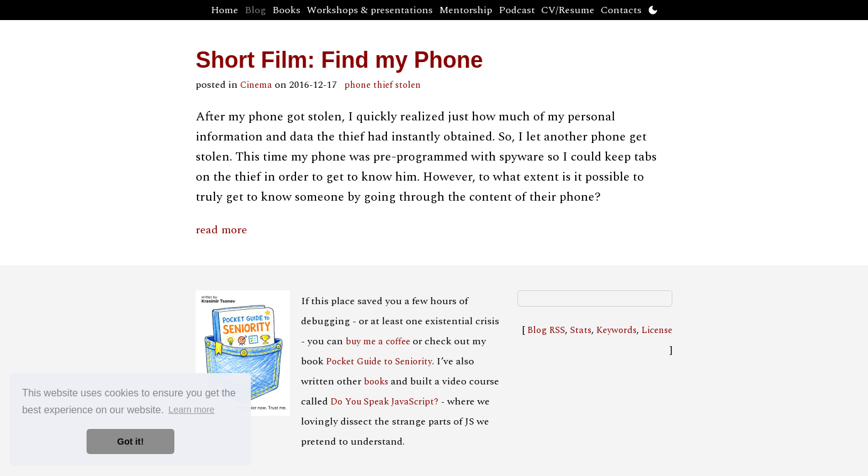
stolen (408, 85)
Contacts (621, 10)
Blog (255, 10)
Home (225, 10)
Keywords (617, 331)
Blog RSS (546, 331)
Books (286, 10)
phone (357, 85)
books (376, 382)
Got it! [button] (130, 442)
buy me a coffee (378, 342)
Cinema (256, 85)
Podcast (517, 10)
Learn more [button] (191, 410)
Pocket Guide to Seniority (379, 362)
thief (383, 85)
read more (221, 230)
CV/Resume (568, 10)
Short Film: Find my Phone (339, 60)
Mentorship (466, 10)
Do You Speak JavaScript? (384, 402)
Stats (581, 331)
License (657, 331)
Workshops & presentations (370, 10)
